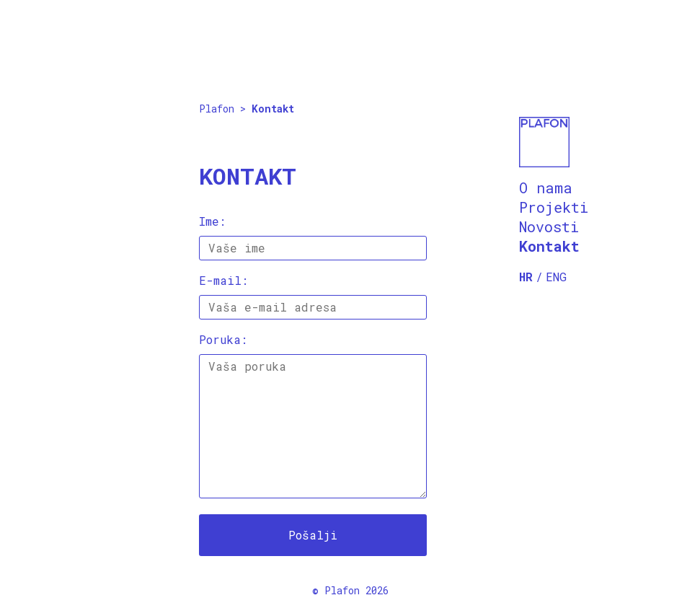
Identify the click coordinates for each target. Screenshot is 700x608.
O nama (546, 188)
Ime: (212, 221)
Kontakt (549, 246)
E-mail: (223, 280)
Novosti (549, 226)
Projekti (554, 207)
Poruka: (223, 339)
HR (526, 277)
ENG (556, 277)
